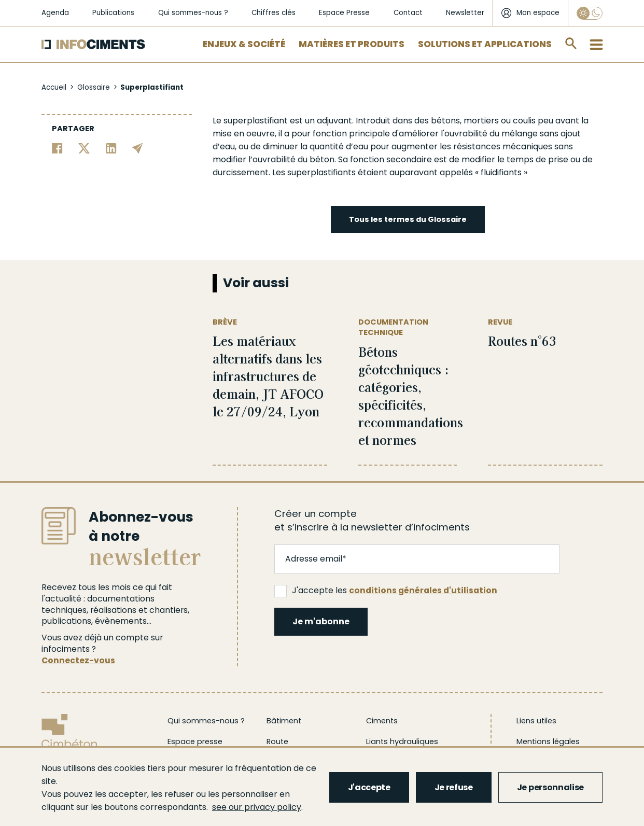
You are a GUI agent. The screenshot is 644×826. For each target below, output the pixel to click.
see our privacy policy (257, 807)
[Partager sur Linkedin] (111, 148)
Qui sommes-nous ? (193, 13)
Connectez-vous (78, 660)
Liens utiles (536, 721)
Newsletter (465, 13)
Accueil (54, 87)
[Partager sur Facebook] (57, 148)
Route (277, 741)
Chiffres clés (274, 13)
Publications (113, 13)
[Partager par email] (138, 148)
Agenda (55, 13)
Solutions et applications (485, 44)
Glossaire (94, 87)
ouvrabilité (466, 134)
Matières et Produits (352, 44)
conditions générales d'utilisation (423, 590)
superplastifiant (256, 121)
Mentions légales (548, 741)
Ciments (382, 721)
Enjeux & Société (244, 44)
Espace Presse (344, 13)
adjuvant (334, 121)
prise (558, 159)
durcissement (241, 172)
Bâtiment (284, 721)
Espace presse (195, 741)
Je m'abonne (321, 621)
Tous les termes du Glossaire (408, 219)
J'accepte (369, 787)
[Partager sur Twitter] (84, 148)
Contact (408, 13)
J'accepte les (386, 591)
